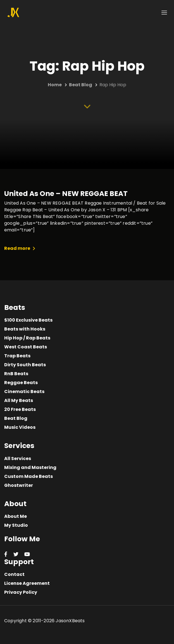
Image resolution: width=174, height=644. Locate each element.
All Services (18, 459)
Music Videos (20, 427)
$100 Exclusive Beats (28, 320)
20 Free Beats (20, 409)
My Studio (16, 525)
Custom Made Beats (28, 476)
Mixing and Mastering (30, 467)
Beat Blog (16, 418)
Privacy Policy (21, 592)
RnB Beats (16, 374)
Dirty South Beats (25, 365)
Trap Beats (17, 356)
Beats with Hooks (25, 329)
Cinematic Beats (24, 392)
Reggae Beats (21, 383)
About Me (16, 516)
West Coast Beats (26, 347)
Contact (14, 574)
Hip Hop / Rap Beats (27, 338)
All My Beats (19, 400)
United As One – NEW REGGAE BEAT (66, 194)
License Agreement (27, 583)
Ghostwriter (19, 485)
